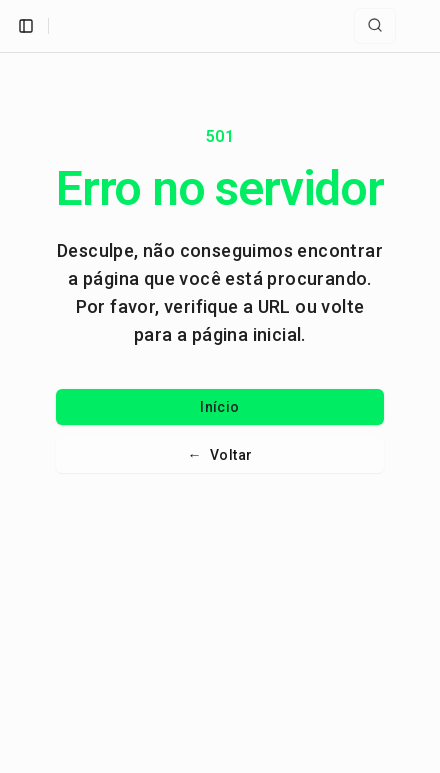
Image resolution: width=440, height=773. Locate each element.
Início (219, 407)
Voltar (220, 455)
